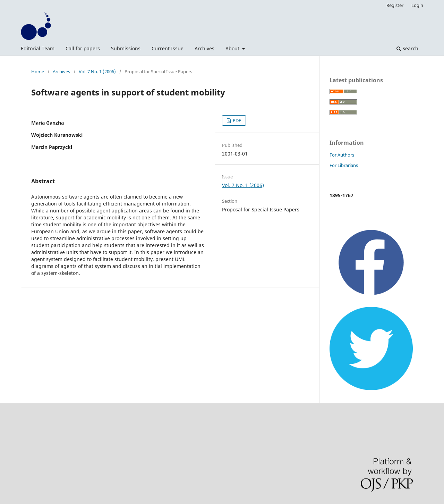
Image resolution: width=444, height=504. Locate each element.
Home (38, 72)
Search (407, 48)
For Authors (342, 155)
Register (395, 5)
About (233, 48)
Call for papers (83, 48)
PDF (236, 120)
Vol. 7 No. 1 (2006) (97, 72)
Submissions (126, 48)
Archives (204, 48)
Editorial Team (38, 48)
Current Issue (168, 48)
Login (417, 5)
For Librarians (344, 165)
